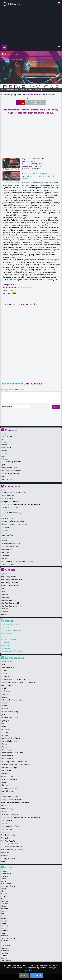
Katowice (5, 903)
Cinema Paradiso (8, 685)
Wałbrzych (5, 951)
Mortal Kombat (7, 756)
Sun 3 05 (23, 102)
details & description (26, 90)
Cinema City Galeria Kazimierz (12, 579)
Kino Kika (5, 594)
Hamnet (4, 706)
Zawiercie (5, 958)
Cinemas (10, 570)
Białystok (5, 871)
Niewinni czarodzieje (9, 767)
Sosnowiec (5, 936)
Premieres (11, 430)
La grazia (5, 735)
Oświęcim (5, 918)
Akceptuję (37, 975)
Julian (3, 715)
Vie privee (5, 853)
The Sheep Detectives (10, 507)
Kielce (4, 906)
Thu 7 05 (40, 102)
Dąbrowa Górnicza (8, 886)
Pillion (4, 782)
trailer (37, 90)
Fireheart (5, 703)
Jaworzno (5, 901)
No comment (6, 770)
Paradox (5, 612)
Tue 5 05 (31, 102)
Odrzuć (24, 975)
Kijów (3, 591)
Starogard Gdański (8, 938)
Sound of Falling (7, 479)
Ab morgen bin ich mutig (11, 544)
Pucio (3, 476)
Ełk (2, 891)
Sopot (4, 933)
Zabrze (4, 956)
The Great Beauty (8, 835)
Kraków (4, 908)
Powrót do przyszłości (10, 788)
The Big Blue (6, 823)
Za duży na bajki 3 (8, 858)
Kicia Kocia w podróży (10, 718)
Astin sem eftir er (8, 668)
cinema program (12, 90)
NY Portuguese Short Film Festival (14, 762)
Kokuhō (4, 723)
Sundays (4, 811)
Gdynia (4, 896)
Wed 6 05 (36, 102)
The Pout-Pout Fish (9, 841)
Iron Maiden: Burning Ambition (13, 521)
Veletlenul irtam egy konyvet (12, 850)
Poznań (4, 921)
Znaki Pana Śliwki (8, 535)
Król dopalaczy (7, 729)
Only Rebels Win (7, 776)
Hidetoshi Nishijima (33, 176)
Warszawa (5, 948)
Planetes (5, 785)
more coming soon (10, 564)
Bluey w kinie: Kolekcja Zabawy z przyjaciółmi (18, 682)
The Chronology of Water (11, 462)
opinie (43, 90)
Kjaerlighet (5, 720)
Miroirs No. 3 (6, 448)
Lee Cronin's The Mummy (11, 471)
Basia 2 (4, 673)
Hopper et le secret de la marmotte (15, 524)
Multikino (5, 609)
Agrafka (4, 574)
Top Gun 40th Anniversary (11, 513)
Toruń (4, 943)
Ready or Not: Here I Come (12, 800)
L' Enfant (5, 732)
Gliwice (4, 899)
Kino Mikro (5, 597)
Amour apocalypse (8, 496)
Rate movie (12, 291)
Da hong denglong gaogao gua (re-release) (18, 561)
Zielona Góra (6, 960)
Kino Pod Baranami (9, 600)
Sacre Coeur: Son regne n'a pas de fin (15, 803)
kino (14, 4)
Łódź (3, 913)
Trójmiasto (6, 946)
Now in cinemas (15, 658)
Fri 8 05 (44, 102)
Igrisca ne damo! (8, 518)
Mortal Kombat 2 (8, 498)
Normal (4, 450)
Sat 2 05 (18, 102)
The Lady (5, 838)
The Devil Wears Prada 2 (11, 436)
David (4, 688)
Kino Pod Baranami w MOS (11, 606)
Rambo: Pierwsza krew (10, 797)
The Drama (7, 633)
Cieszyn (4, 881)
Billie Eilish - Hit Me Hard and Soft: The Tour (18, 493)
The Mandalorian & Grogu (11, 547)
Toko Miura (46, 176)
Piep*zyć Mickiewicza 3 (10, 779)
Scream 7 (5, 806)
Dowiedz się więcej (31, 970)
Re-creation (6, 558)
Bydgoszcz (5, 876)
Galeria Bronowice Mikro (10, 585)
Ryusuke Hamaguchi (16, 59)
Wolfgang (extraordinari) (11, 501)
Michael (4, 445)
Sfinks (4, 615)
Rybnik (4, 928)
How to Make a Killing (10, 712)
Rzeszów (5, 931)
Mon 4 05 (27, 102)
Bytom (4, 879)
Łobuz (4, 861)
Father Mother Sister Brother (12, 700)
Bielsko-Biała (6, 874)
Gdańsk (4, 894)
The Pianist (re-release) (10, 474)
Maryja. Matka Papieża (10, 468)
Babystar (5, 459)
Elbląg (4, 889)
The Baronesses (7, 820)
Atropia (4, 670)
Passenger (5, 555)
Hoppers (6, 648)
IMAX (3, 588)
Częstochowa (6, 884)
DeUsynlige (6, 691)
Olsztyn (4, 916)
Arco (3, 456)
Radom (4, 923)
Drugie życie (6, 694)
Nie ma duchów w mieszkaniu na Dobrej (16, 765)
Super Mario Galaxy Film (12, 630)
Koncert (4, 726)
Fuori (3, 439)
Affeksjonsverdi (7, 662)
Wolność (6, 645)
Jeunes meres (6, 552)
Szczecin (4, 941)
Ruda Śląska (6, 926)
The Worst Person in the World (13, 847)
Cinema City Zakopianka (10, 582)
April (3, 465)
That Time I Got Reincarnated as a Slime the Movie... (21, 504)
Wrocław (5, 953)
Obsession (5, 527)
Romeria (4, 530)
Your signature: (7, 406)
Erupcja (4, 541)
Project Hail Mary (10, 639)
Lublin (4, 911)
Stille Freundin (7, 549)
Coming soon (13, 486)
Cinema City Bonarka (9, 577)
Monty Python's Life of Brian (12, 753)
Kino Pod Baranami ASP (10, 603)
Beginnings (6, 676)
